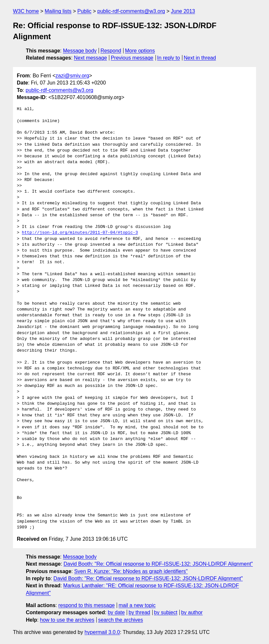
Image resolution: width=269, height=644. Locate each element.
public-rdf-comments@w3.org (131, 11)
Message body (80, 51)
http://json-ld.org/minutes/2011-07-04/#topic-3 (80, 233)
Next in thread (200, 58)
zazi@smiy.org (72, 76)
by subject (166, 612)
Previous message (132, 58)
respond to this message (86, 605)
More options (140, 51)
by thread (140, 612)
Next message (91, 58)
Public (84, 11)
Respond (111, 51)
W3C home (26, 11)
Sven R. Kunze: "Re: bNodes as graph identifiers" (131, 571)
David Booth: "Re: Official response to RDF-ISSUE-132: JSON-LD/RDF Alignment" (158, 564)
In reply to (168, 58)
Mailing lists (58, 11)
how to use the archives (67, 620)
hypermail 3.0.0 (102, 632)
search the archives (121, 620)
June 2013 (183, 11)
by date (116, 612)
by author (192, 612)
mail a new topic (137, 605)
